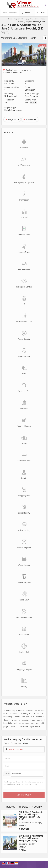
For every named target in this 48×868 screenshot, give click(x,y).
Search (25, 13)
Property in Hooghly (21, 19)
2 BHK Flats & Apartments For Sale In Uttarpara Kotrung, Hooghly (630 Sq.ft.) (31, 816)
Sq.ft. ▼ (33, 103)
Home (10, 19)
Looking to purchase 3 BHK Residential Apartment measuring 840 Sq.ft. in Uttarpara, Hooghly (24, 784)
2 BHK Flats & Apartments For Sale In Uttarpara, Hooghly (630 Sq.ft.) (31, 838)
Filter (41, 13)
